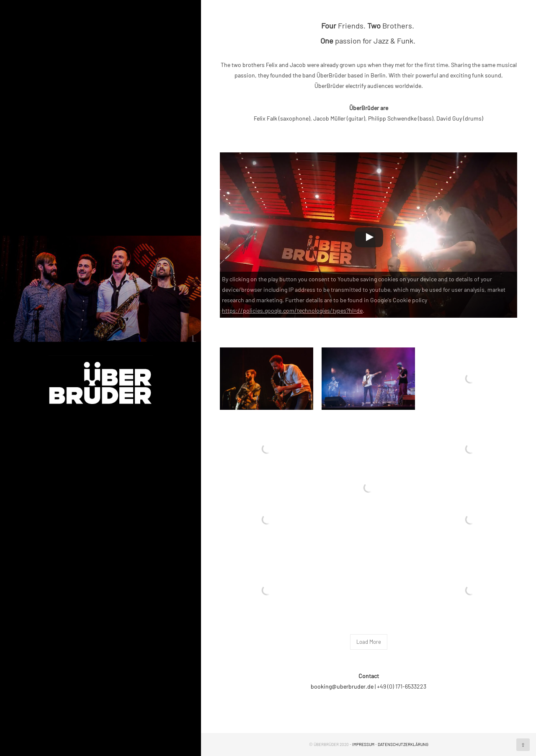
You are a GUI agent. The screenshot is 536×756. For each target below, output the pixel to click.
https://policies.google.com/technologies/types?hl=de (292, 310)
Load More (369, 642)
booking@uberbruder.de (342, 686)
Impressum (363, 744)
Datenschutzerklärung (403, 744)
